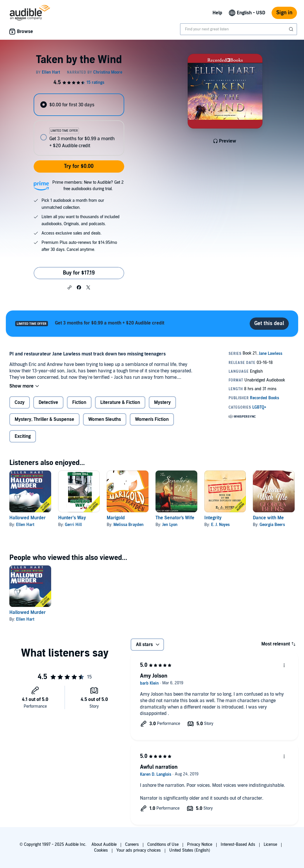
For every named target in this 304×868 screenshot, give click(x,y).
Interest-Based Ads (238, 844)
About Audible (104, 844)
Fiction (79, 402)
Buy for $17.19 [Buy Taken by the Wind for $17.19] (79, 273)
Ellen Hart (25, 525)
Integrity (213, 518)
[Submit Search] (292, 29)
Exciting (23, 436)
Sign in (284, 13)
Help (217, 13)
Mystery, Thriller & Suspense (44, 419)
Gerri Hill (73, 525)
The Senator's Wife (175, 518)
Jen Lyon (170, 525)
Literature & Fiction (120, 402)
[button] (70, 287)
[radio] (79, 105)
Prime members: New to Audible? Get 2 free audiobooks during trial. (88, 186)
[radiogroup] (79, 125)
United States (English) (190, 850)
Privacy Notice (200, 844)
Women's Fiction (152, 419)
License (270, 844)
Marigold (116, 518)
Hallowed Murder (27, 518)
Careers (132, 844)
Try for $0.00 (79, 166)
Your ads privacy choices (139, 850)
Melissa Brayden (128, 525)
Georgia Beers (272, 525)
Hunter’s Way (72, 518)
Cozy (20, 402)
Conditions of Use (163, 844)
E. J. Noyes (220, 525)
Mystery (162, 402)
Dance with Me (268, 518)
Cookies (101, 850)
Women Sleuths (105, 419)
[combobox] (239, 29)
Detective (48, 402)
